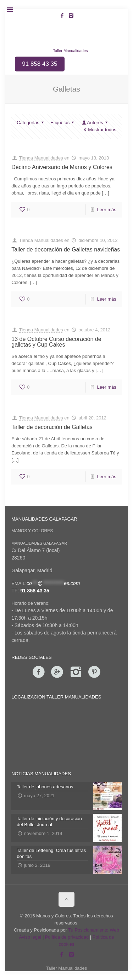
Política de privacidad (67, 937)
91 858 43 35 (35, 591)
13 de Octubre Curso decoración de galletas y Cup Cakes (56, 342)
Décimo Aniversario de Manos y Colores (62, 167)
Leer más (107, 210)
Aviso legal (30, 937)
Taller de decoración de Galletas (52, 427)
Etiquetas (63, 123)
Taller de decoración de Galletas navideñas (66, 250)
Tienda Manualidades (41, 158)
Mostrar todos (99, 130)
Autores (95, 123)
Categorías (31, 123)
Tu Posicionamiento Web (94, 930)
